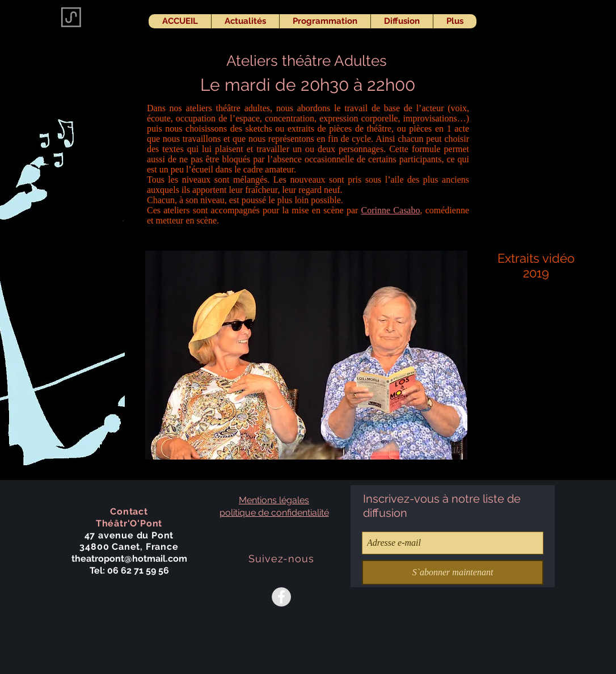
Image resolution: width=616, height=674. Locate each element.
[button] (306, 355)
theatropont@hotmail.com (129, 559)
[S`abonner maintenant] (453, 572)
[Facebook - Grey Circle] (281, 597)
